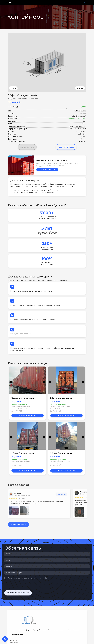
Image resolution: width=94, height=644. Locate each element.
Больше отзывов (18, 524)
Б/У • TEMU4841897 (17, 410)
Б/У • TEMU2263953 (55, 410)
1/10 (66, 392)
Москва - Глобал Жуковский (19, 409)
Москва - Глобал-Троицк (57, 409)
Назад (13, 88)
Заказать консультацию (18, 593)
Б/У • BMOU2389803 (17, 465)
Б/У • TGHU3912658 (55, 465)
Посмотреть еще (66, 147)
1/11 (66, 448)
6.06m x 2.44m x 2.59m (17, 412)
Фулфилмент (15, 642)
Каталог (13, 638)
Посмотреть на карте (47, 170)
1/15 (28, 392)
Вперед (80, 88)
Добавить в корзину (28, 416)
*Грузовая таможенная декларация (76, 109)
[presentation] (19, 585)
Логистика (14, 640)
